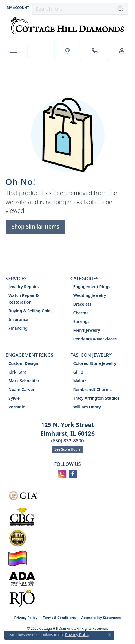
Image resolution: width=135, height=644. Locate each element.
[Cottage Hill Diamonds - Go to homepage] (67, 26)
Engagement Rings (92, 287)
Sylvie (14, 398)
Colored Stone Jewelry (95, 363)
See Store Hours (67, 449)
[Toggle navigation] (14, 51)
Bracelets (82, 304)
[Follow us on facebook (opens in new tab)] (73, 474)
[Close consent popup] (110, 635)
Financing (18, 328)
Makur (80, 381)
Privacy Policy (26, 618)
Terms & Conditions (59, 618)
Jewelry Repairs (24, 287)
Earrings (81, 321)
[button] (17, 8)
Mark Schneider (24, 381)
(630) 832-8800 (67, 441)
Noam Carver (22, 389)
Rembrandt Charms (93, 389)
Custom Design (23, 363)
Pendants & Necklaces (95, 339)
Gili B (78, 372)
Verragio (17, 407)
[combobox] (73, 9)
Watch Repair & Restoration (24, 299)
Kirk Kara (17, 372)
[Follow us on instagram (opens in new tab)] (62, 474)
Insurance (18, 319)
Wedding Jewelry (90, 295)
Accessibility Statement (101, 618)
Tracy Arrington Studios (97, 398)
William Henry (87, 407)
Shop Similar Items (35, 226)
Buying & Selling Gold (30, 311)
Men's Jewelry (87, 330)
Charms (81, 313)
